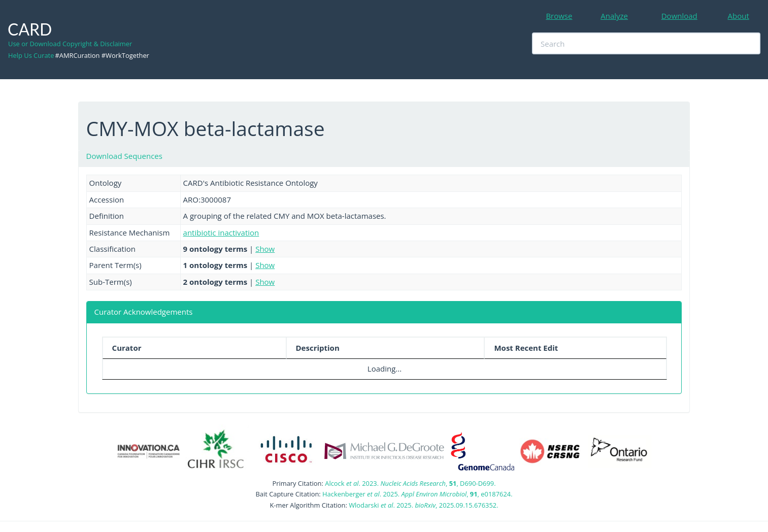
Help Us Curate (31, 55)
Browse (559, 16)
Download (679, 16)
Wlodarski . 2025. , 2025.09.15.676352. (423, 505)
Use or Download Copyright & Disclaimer (70, 44)
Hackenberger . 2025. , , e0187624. (417, 494)
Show (265, 249)
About (739, 16)
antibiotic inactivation (221, 232)
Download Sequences (124, 156)
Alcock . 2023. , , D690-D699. (410, 483)
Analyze (614, 16)
